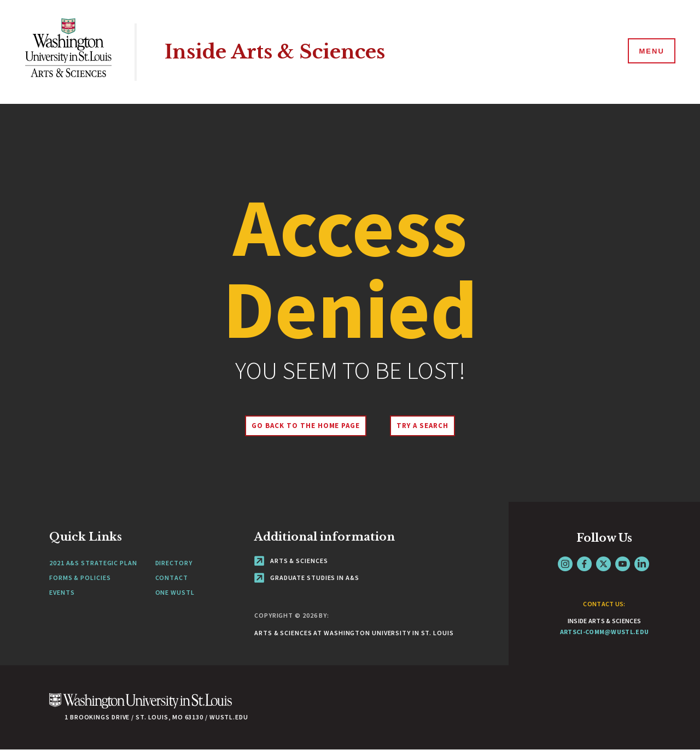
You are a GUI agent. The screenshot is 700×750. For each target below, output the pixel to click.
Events (62, 592)
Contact (172, 578)
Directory (174, 563)
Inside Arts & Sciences (275, 52)
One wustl (175, 592)
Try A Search (422, 426)
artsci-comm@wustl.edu (604, 632)
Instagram (565, 564)
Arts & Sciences (291, 561)
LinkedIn (642, 564)
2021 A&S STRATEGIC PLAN (93, 563)
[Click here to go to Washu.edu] (141, 707)
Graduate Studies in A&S (307, 578)
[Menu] (651, 51)
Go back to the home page (306, 426)
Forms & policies (80, 578)
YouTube (623, 564)
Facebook (584, 564)
